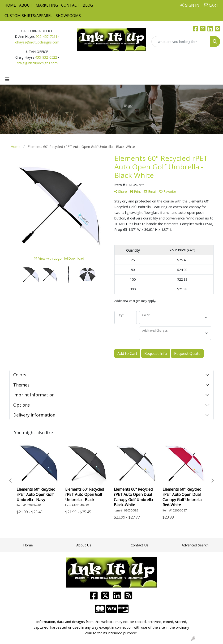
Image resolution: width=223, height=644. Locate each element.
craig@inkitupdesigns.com (37, 63)
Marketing (47, 5)
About (26, 5)
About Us (84, 545)
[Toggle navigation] (7, 79)
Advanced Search (195, 545)
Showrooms (68, 16)
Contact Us (139, 545)
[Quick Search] (181, 42)
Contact (70, 5)
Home (10, 5)
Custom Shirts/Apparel (28, 16)
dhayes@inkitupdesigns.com (37, 42)
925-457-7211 (47, 36)
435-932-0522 (46, 57)
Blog (88, 5)
